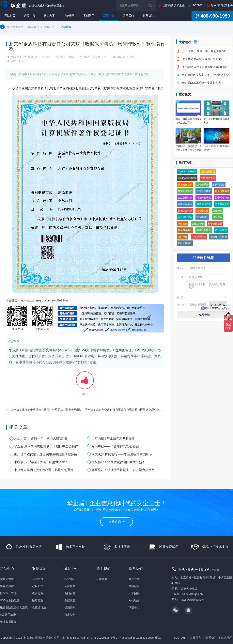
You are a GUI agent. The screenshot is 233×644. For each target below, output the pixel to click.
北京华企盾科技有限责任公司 (41, 638)
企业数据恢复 (8, 622)
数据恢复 (70, 600)
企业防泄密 (198, 224)
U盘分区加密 (8, 615)
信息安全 (217, 217)
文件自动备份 (222, 204)
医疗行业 (38, 600)
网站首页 (10, 16)
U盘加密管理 (122, 350)
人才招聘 (134, 593)
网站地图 (134, 600)
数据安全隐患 (185, 191)
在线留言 (134, 586)
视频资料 (70, 607)
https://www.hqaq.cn (193, 600)
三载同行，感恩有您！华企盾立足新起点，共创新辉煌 (189, 150)
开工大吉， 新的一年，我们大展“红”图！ (42, 438)
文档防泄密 (7, 579)
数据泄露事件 (185, 230)
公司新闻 (66, 27)
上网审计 (183, 237)
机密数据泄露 (215, 224)
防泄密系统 (202, 185)
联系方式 (134, 579)
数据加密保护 (185, 211)
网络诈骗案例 (185, 204)
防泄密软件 (202, 211)
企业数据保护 (185, 198)
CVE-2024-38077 (187, 172)
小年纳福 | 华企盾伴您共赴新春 (113, 438)
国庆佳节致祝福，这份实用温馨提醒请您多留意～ (49, 454)
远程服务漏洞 (208, 172)
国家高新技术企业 (172, 5)
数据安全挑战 (185, 185)
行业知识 (70, 579)
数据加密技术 (204, 191)
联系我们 (148, 16)
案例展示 (89, 16)
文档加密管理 (208, 178)
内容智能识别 (199, 237)
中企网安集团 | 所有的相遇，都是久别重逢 (44, 470)
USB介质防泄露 (10, 600)
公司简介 (102, 579)
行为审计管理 (8, 593)
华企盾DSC (17, 350)
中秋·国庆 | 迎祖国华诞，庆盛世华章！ (41, 462)
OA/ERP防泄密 (83, 356)
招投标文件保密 (219, 237)
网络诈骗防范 (204, 204)
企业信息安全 (185, 217)
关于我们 (128, 16)
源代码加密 (37, 356)
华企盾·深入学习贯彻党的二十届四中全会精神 (46, 446)
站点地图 (227, 638)
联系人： (182, 268)
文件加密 (217, 211)
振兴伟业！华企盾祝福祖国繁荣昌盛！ (118, 462)
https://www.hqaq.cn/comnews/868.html (44, 300)
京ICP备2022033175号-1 (102, 638)
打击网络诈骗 (222, 198)
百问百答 (70, 593)
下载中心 (134, 607)
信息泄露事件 (222, 191)
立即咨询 (116, 522)
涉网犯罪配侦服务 (220, 5)
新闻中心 (109, 16)
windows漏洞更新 (187, 178)
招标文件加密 (185, 243)
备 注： (181, 298)
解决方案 (49, 16)
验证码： (182, 305)
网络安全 (183, 224)
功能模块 (69, 16)
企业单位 (38, 579)
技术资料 (70, 615)
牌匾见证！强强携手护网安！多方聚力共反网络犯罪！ (129, 470)
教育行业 (38, 593)
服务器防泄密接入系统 (14, 607)
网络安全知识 (204, 230)
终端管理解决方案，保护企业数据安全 (203, 75)
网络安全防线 (204, 198)
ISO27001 (196, 5)
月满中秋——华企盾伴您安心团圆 (115, 446)
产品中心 (30, 16)
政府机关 (38, 586)
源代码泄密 (219, 185)
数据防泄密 (202, 217)
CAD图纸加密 (145, 350)
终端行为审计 (131, 356)
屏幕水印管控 (108, 356)
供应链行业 (39, 607)
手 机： (181, 277)
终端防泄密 (7, 586)
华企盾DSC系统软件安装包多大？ (200, 83)
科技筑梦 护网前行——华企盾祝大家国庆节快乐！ (127, 454)
